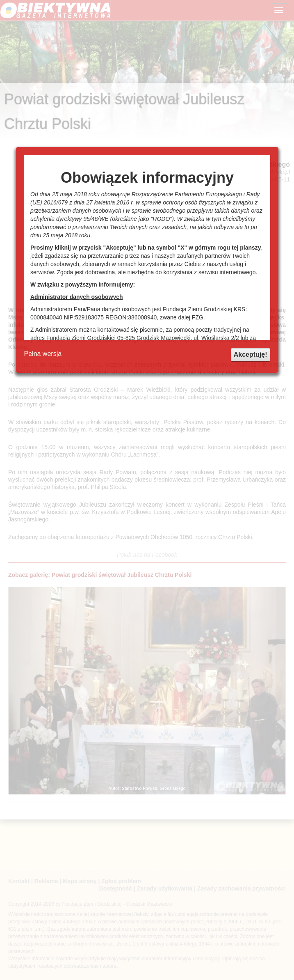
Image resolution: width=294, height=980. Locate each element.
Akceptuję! (251, 355)
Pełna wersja (43, 354)
